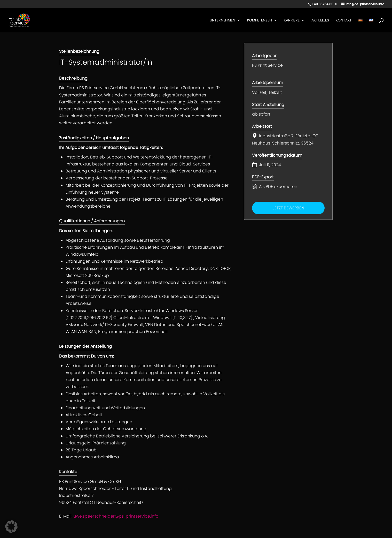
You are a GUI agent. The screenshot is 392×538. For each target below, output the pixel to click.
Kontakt (344, 21)
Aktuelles (320, 21)
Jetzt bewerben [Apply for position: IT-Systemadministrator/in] (288, 208)
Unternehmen (222, 21)
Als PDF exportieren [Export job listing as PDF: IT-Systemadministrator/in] (275, 187)
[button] (11, 527)
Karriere (292, 21)
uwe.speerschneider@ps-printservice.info (116, 516)
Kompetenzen (260, 21)
